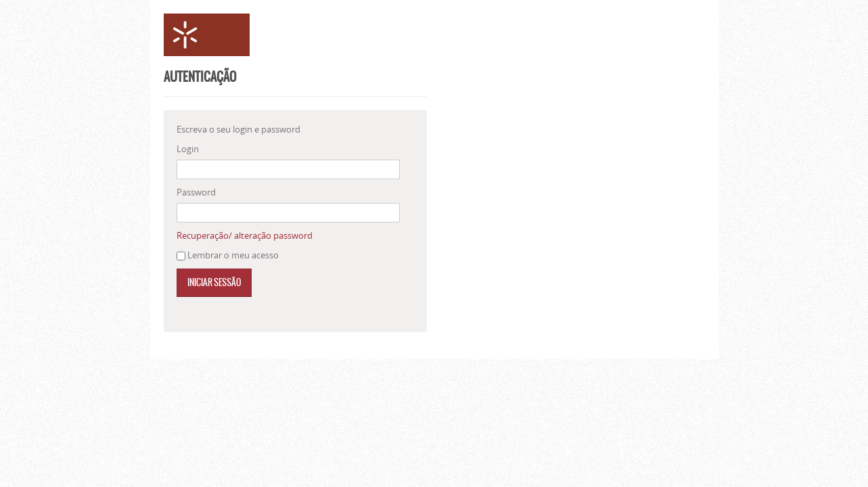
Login (188, 149)
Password (196, 192)
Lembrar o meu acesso (233, 255)
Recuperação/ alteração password (245, 235)
